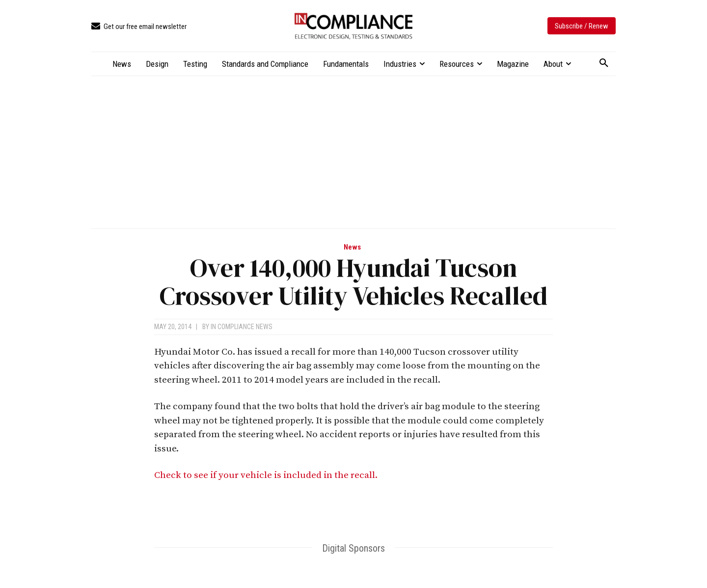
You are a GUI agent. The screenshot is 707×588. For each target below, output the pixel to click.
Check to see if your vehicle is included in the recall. (267, 475)
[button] (604, 63)
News (352, 247)
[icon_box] (139, 27)
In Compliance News (242, 327)
